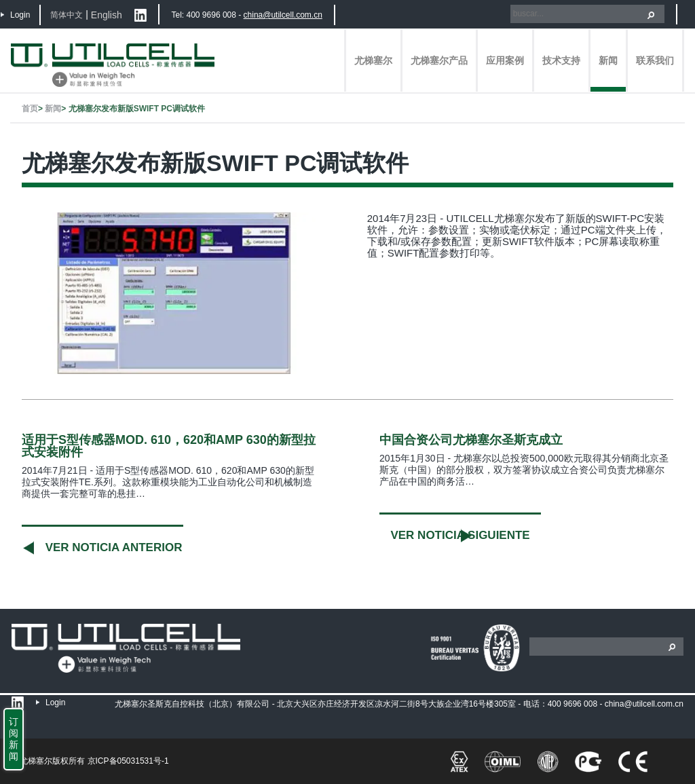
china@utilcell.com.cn (283, 15)
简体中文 (67, 15)
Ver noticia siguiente (460, 535)
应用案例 (505, 60)
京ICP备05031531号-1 (128, 761)
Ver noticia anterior (114, 547)
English (107, 15)
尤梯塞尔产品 (439, 60)
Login (20, 15)
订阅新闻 (14, 739)
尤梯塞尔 (373, 60)
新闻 (608, 60)
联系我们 (655, 60)
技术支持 (561, 60)
